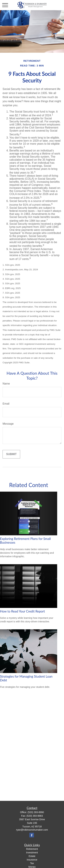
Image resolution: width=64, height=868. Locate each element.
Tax (32, 863)
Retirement (32, 849)
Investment (32, 853)
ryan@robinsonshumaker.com (32, 830)
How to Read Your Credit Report (22, 611)
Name (6, 384)
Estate (32, 856)
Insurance (32, 860)
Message (8, 424)
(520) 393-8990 (36, 812)
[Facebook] (32, 835)
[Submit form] (11, 454)
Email (6, 404)
